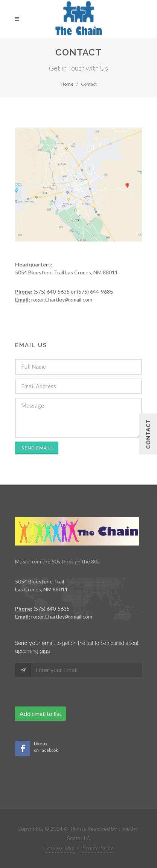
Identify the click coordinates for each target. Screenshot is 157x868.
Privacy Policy (97, 847)
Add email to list (40, 713)
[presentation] (72, 692)
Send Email (37, 448)
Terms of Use (59, 847)
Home (67, 84)
